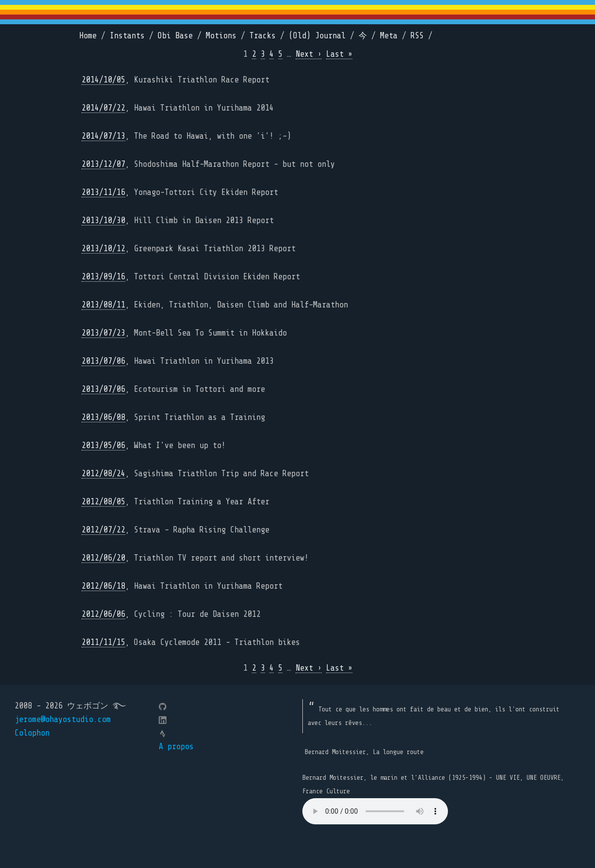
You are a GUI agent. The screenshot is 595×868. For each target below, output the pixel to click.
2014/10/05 (103, 80)
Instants (127, 36)
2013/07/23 (103, 333)
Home (88, 36)
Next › (309, 54)
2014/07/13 (103, 136)
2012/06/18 (103, 586)
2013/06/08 (103, 417)
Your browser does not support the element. (375, 811)
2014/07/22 (103, 108)
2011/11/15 (103, 642)
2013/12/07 (103, 164)
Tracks (263, 36)
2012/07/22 (103, 530)
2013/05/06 (103, 445)
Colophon (32, 733)
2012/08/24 (103, 474)
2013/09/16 (103, 277)
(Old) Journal (317, 36)
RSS (417, 36)
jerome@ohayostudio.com (63, 719)
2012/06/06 (103, 614)
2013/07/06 (103, 361)
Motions (221, 36)
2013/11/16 (103, 192)
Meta (389, 36)
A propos (176, 747)
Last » (339, 54)
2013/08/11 (103, 305)
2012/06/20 (103, 558)
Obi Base (175, 36)
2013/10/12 (103, 249)
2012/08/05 (103, 502)
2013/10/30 (103, 220)
